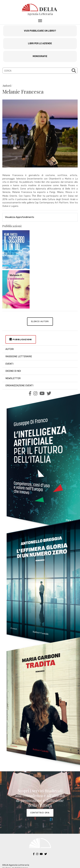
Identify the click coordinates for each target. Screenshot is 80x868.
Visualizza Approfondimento (20, 217)
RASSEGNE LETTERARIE (19, 357)
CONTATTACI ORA (40, 813)
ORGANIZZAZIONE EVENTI (19, 386)
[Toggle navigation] (40, 21)
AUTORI (10, 349)
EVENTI (9, 364)
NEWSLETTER (13, 378)
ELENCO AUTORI (40, 321)
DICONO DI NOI (13, 371)
